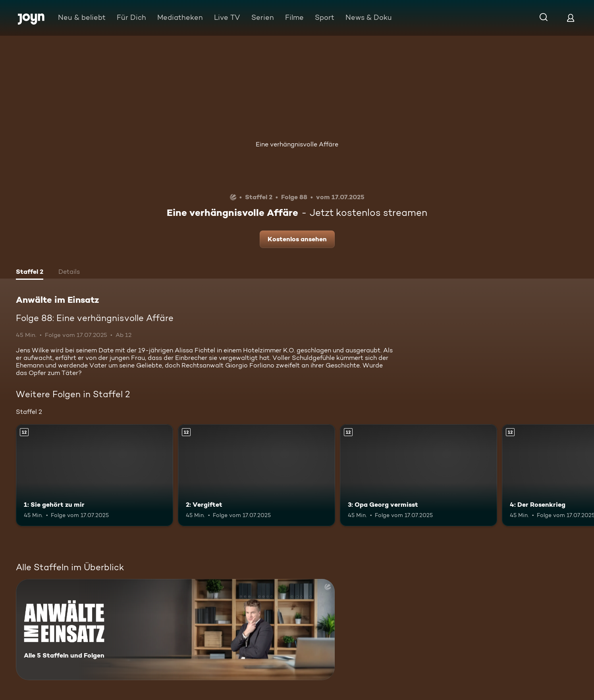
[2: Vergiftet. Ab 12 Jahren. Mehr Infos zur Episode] (256, 475)
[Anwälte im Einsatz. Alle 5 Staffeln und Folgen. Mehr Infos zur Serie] (175, 630)
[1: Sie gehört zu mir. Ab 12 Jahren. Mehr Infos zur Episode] (94, 475)
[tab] (30, 273)
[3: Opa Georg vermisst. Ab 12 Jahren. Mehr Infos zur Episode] (418, 475)
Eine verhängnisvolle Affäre (297, 144)
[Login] (571, 18)
